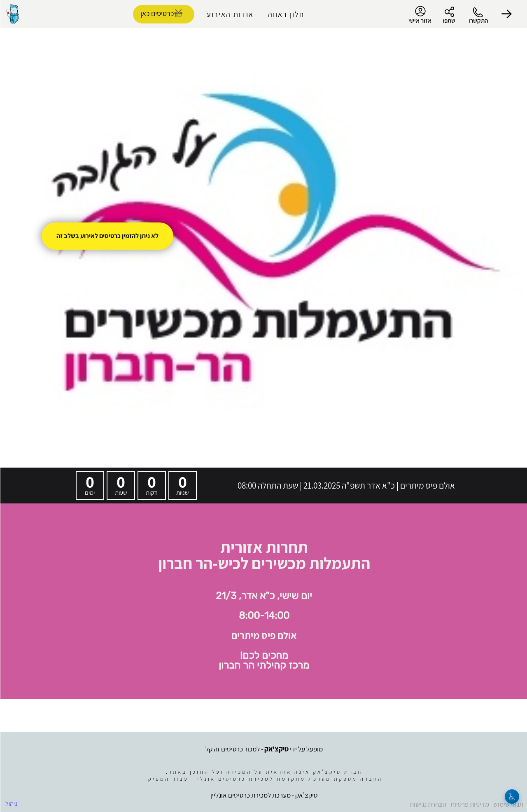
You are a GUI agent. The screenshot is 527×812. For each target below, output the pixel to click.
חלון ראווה (286, 14)
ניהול (11, 803)
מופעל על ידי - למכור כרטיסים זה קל (264, 749)
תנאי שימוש (508, 804)
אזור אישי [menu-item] (420, 15)
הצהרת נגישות (428, 804)
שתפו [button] (449, 20)
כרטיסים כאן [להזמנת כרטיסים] (157, 13)
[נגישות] (512, 797)
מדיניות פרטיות (469, 804)
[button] (506, 14)
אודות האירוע (230, 14)
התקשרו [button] (478, 20)
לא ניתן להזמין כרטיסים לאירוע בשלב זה (107, 236)
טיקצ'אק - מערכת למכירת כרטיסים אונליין (263, 795)
